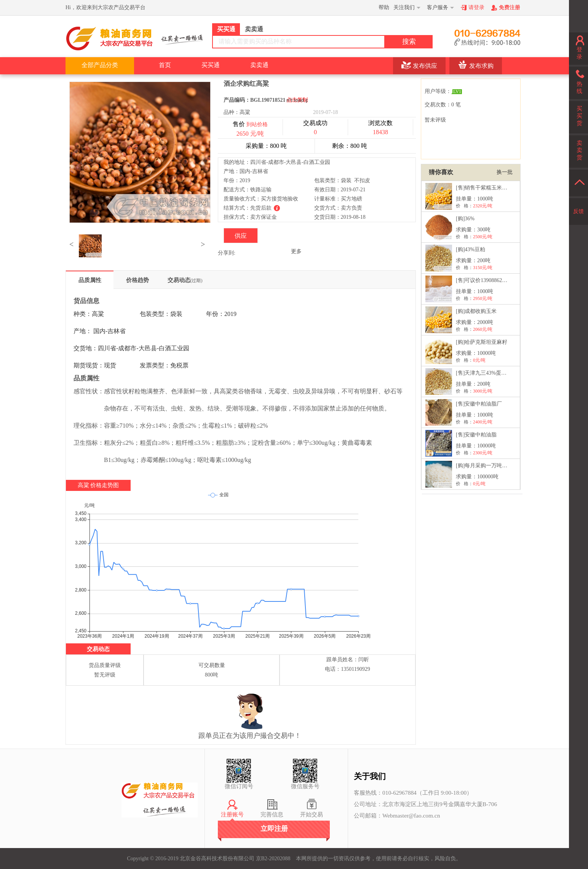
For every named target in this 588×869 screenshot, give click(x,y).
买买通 (211, 65)
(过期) (197, 281)
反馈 (578, 211)
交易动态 (185, 280)
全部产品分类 (100, 65)
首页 (165, 65)
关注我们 (404, 7)
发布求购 (481, 66)
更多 (296, 251)
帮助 (384, 7)
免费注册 (510, 7)
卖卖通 (259, 65)
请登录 (476, 7)
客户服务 (438, 7)
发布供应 (425, 66)
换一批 (505, 172)
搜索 (409, 42)
